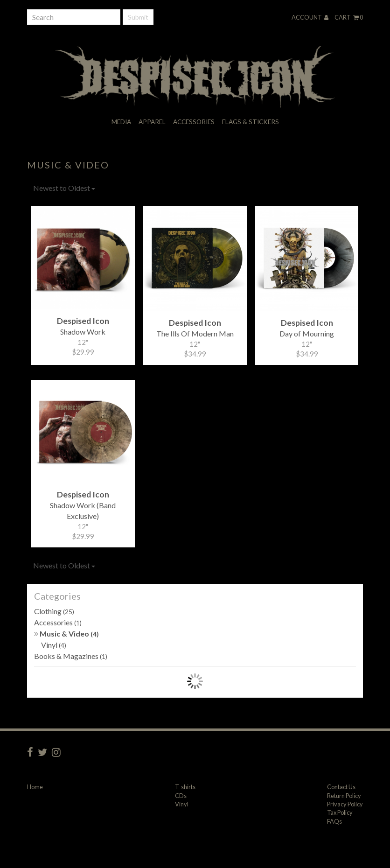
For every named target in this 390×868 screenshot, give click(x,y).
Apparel (152, 122)
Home (35, 787)
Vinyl (54, 645)
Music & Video (66, 633)
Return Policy (344, 796)
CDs (181, 796)
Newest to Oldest (64, 188)
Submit (138, 17)
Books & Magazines (71, 656)
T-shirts (185, 787)
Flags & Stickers (251, 122)
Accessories (194, 122)
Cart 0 (349, 17)
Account (310, 17)
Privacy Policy (345, 804)
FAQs (334, 821)
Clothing (54, 611)
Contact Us (341, 787)
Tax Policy (340, 812)
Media (121, 122)
